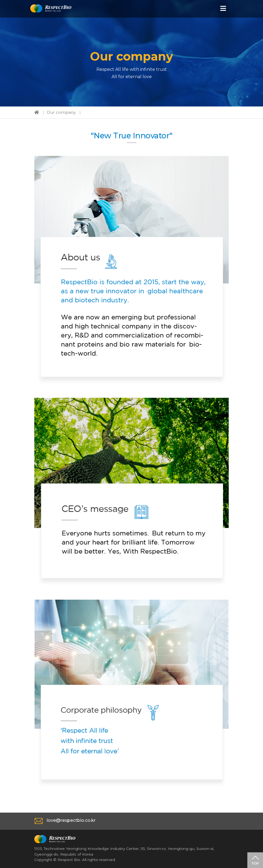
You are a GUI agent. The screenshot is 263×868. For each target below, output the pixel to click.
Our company (61, 112)
